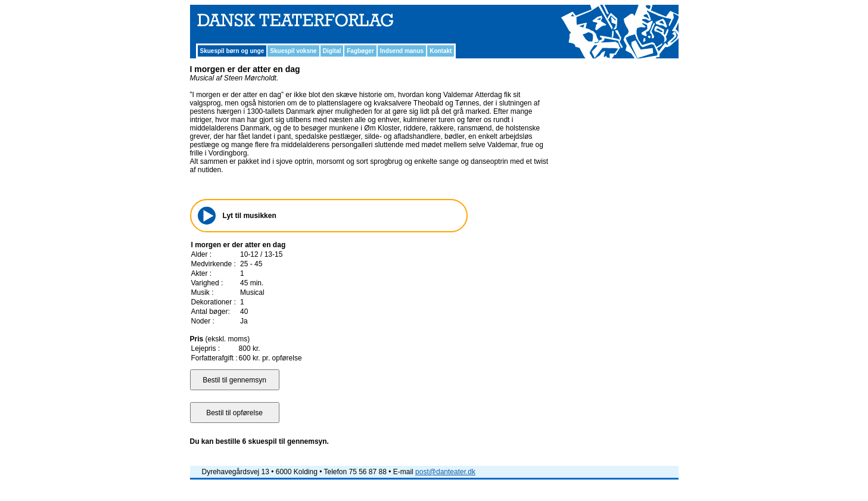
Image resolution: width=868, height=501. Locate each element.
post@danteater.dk (445, 472)
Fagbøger (360, 51)
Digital (332, 51)
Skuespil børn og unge (232, 51)
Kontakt (441, 51)
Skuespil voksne (293, 51)
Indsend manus (402, 51)
